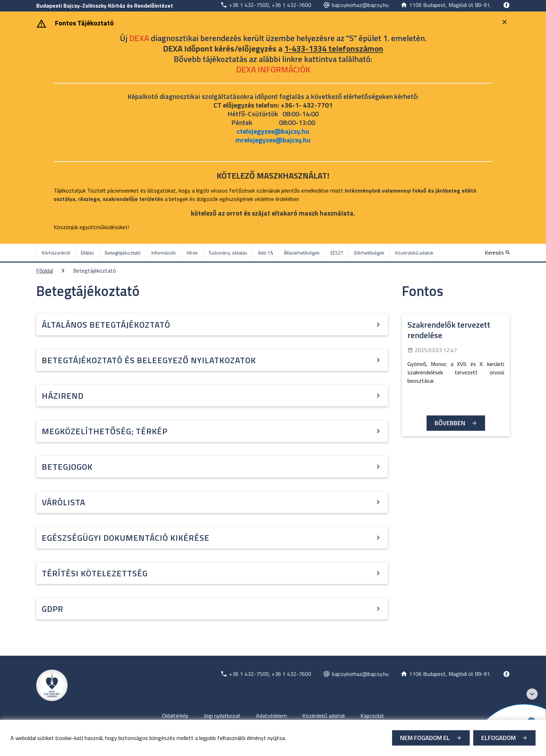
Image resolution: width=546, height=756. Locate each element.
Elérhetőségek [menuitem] (369, 253)
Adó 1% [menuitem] (266, 253)
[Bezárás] (505, 22)
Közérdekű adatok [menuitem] (414, 253)
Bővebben (450, 423)
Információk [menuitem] (164, 253)
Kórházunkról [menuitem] (56, 253)
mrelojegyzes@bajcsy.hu (273, 140)
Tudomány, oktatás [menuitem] (228, 253)
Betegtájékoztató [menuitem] (123, 253)
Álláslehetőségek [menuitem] (302, 253)
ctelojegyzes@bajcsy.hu (273, 131)
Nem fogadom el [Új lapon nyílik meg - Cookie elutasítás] (425, 738)
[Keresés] (497, 252)
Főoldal (45, 271)
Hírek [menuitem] (192, 253)
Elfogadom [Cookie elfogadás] (498, 738)
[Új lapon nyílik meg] (266, 5)
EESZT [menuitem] (337, 253)
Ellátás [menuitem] (87, 253)
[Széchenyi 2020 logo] (532, 694)
